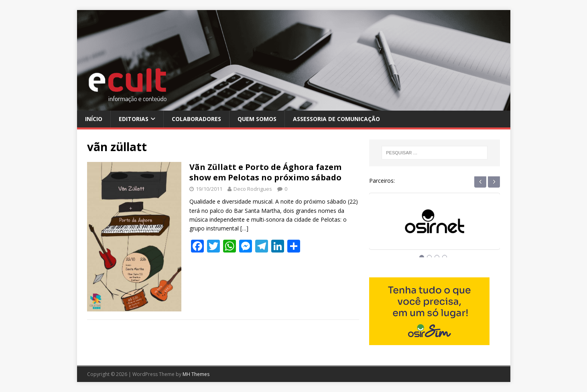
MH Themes (196, 374)
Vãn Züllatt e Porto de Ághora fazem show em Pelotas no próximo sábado (265, 172)
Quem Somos (257, 119)
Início (94, 119)
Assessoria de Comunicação (336, 119)
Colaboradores (196, 119)
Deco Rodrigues (253, 189)
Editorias (134, 119)
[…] (244, 228)
